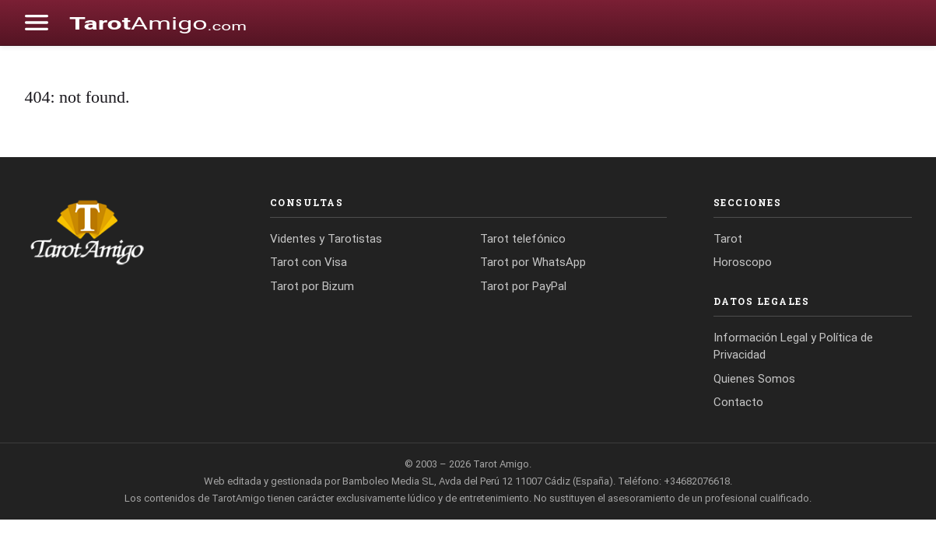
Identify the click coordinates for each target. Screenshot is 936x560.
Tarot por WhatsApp (533, 262)
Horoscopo (743, 262)
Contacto (738, 402)
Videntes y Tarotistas (326, 239)
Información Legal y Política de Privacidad (793, 346)
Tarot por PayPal (523, 286)
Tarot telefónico (523, 239)
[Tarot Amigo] (124, 231)
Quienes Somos (754, 379)
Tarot (728, 239)
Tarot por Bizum (312, 286)
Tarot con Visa (308, 262)
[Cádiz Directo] (158, 23)
